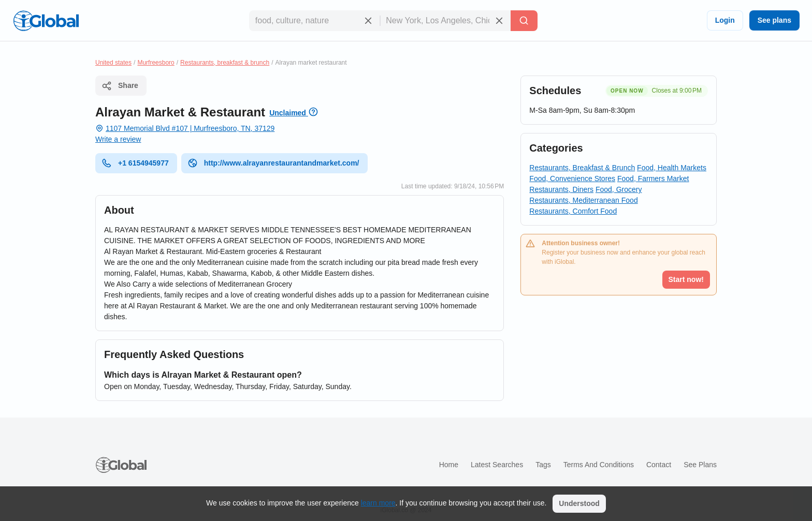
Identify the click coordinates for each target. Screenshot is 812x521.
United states (113, 63)
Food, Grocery (619, 189)
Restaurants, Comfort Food (573, 211)
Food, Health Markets (672, 168)
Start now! (686, 279)
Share (120, 86)
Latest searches (497, 465)
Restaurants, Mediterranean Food (583, 200)
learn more (378, 503)
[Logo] (46, 21)
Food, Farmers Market (653, 178)
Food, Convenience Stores (572, 178)
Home (449, 465)
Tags (543, 465)
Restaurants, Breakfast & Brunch (582, 168)
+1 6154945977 (135, 163)
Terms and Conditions (599, 465)
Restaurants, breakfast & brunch (225, 63)
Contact (659, 465)
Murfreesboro (156, 63)
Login (725, 20)
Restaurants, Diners (561, 189)
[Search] (524, 21)
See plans (774, 20)
